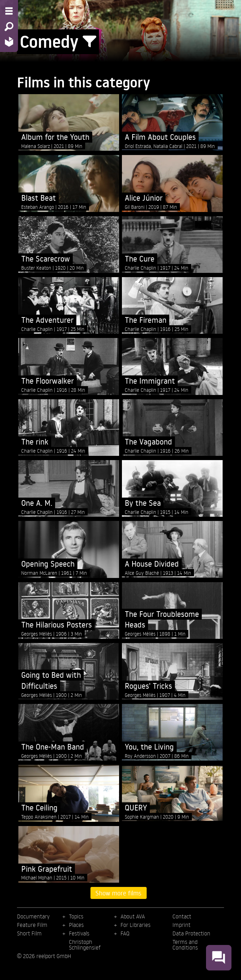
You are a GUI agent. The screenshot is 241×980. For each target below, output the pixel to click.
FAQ (125, 933)
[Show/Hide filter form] (89, 42)
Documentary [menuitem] (33, 916)
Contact (182, 916)
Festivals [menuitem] (79, 933)
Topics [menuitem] (76, 916)
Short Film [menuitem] (29, 933)
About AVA (133, 916)
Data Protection (191, 933)
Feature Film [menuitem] (32, 925)
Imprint (181, 925)
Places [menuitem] (76, 925)
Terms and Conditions (185, 945)
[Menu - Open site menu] (9, 11)
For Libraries (136, 925)
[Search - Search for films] (9, 27)
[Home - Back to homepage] (9, 42)
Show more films (118, 893)
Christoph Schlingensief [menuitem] (85, 945)
